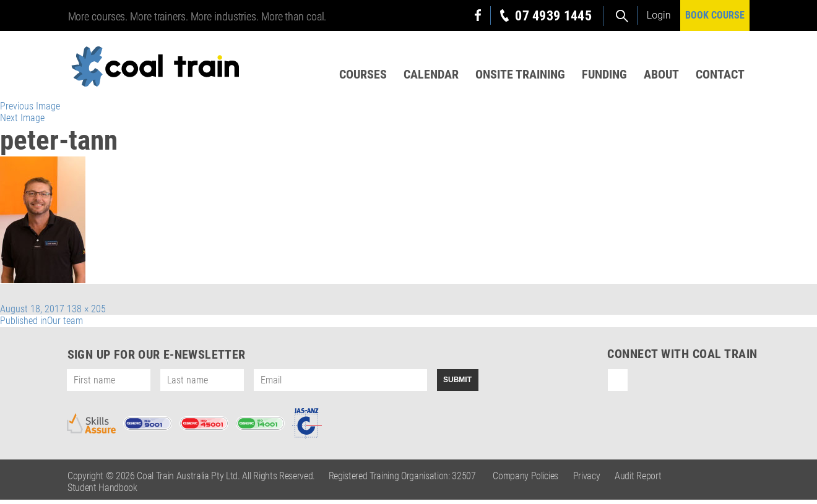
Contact (720, 75)
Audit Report (638, 480)
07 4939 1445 (553, 16)
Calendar (429, 75)
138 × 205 (86, 313)
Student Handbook (102, 492)
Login (659, 15)
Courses (360, 75)
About (661, 75)
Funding (603, 75)
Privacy (587, 480)
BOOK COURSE (715, 15)
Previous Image (30, 110)
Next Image (22, 122)
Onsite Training (518, 75)
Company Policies (525, 480)
